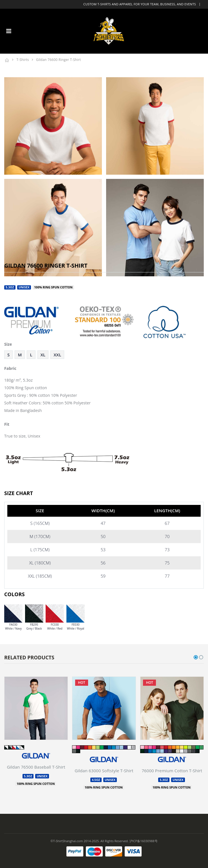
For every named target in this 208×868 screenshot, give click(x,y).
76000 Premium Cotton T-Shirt (172, 771)
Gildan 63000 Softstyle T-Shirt (104, 771)
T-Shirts (23, 60)
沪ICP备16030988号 (144, 841)
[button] (196, 657)
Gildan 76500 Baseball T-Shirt (36, 767)
